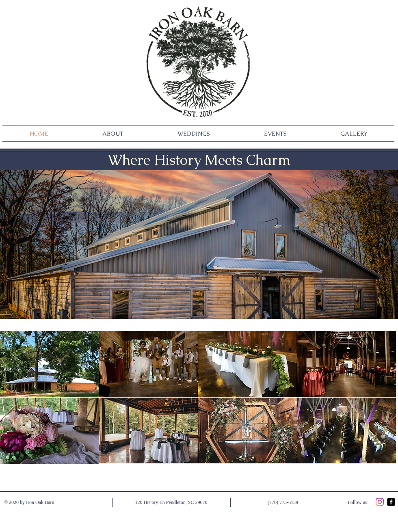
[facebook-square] (391, 502)
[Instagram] (380, 502)
